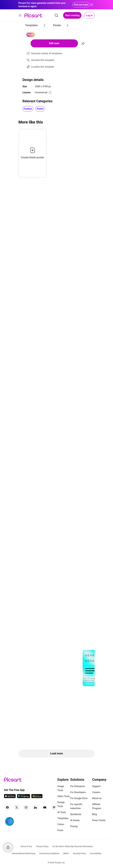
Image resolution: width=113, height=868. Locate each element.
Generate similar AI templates (47, 53)
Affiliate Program (97, 806)
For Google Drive (79, 798)
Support (96, 786)
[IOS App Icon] (10, 797)
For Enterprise (77, 786)
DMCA (66, 853)
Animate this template (43, 60)
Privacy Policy (42, 846)
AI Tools (62, 812)
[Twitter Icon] (17, 807)
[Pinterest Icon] (54, 807)
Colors (61, 824)
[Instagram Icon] (26, 807)
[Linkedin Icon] (35, 807)
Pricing (74, 826)
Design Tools (61, 804)
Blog (94, 814)
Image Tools (61, 788)
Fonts (60, 830)
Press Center (99, 820)
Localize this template (43, 67)
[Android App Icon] (24, 797)
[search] (56, 15)
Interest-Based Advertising (23, 853)
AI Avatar (75, 820)
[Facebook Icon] (7, 807)
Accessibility (96, 853)
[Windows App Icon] (37, 797)
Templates (63, 818)
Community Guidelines (49, 853)
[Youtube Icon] (45, 807)
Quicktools (76, 814)
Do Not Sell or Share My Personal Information (73, 846)
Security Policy (79, 853)
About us (97, 798)
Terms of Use (26, 846)
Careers (96, 792)
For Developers (78, 792)
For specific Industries (76, 806)
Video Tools (64, 796)
